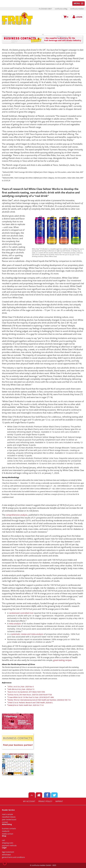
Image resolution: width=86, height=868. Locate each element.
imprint (59, 801)
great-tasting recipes (62, 660)
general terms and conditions (13, 857)
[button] (5, 863)
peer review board (9, 820)
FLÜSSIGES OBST (45, 9)
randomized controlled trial (21, 613)
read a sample (7, 814)
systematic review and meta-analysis (27, 634)
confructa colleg (61, 9)
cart (3, 840)
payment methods (9, 846)
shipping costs (8, 843)
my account (29, 801)
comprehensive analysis (17, 515)
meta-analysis (15, 624)
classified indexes (9, 817)
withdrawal (6, 855)
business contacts (9, 829)
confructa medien (77, 9)
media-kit (6, 831)
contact (5, 822)
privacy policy (45, 801)
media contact (8, 834)
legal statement (8, 852)
